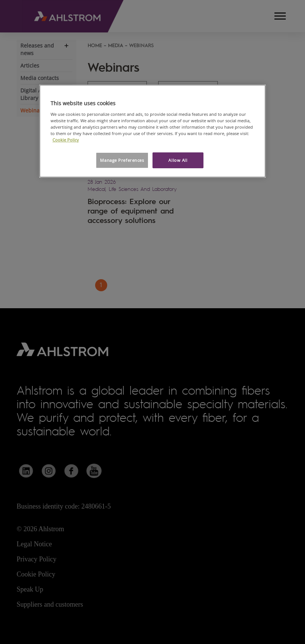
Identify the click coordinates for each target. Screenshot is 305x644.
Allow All (178, 160)
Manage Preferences (122, 160)
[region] (152, 131)
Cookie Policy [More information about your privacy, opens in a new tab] (66, 140)
